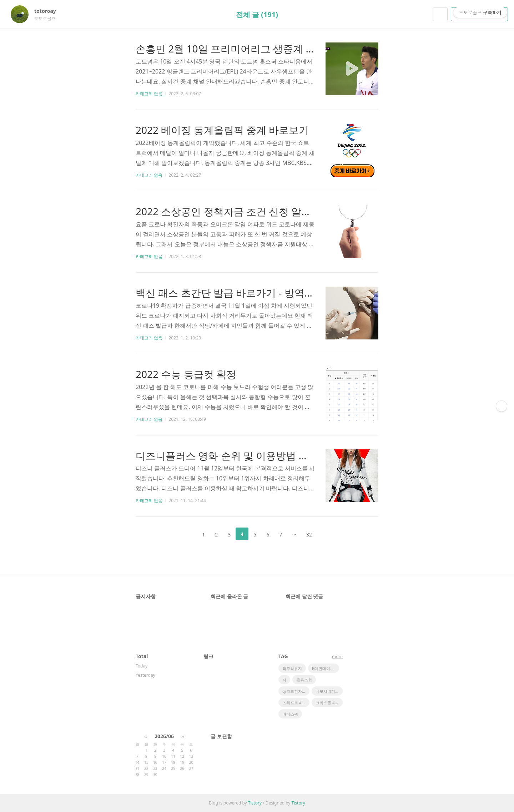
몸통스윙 (304, 680)
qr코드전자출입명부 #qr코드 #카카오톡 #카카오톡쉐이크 (296, 691)
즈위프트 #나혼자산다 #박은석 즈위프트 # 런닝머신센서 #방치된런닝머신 (296, 703)
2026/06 (164, 736)
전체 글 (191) (257, 14)
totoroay (49, 11)
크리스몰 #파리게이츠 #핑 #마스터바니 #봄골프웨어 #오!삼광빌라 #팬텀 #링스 (329, 703)
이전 (186, 534)
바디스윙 (290, 714)
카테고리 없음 (149, 94)
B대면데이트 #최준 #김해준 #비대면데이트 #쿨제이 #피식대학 (326, 668)
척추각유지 (292, 668)
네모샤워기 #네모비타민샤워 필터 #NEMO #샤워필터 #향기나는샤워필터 (329, 691)
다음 (328, 534)
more (337, 657)
